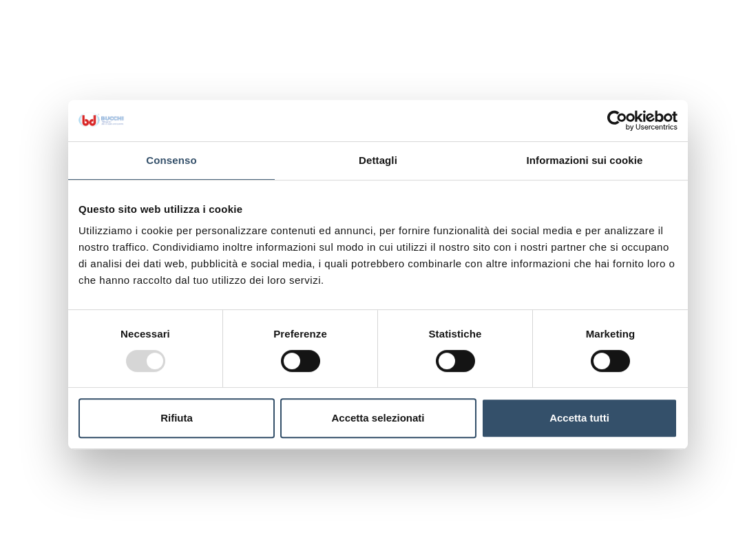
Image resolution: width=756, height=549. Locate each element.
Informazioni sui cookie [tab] (585, 160)
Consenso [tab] (171, 160)
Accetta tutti (579, 418)
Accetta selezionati (378, 418)
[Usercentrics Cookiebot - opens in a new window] (617, 121)
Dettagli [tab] (378, 160)
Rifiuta (177, 418)
